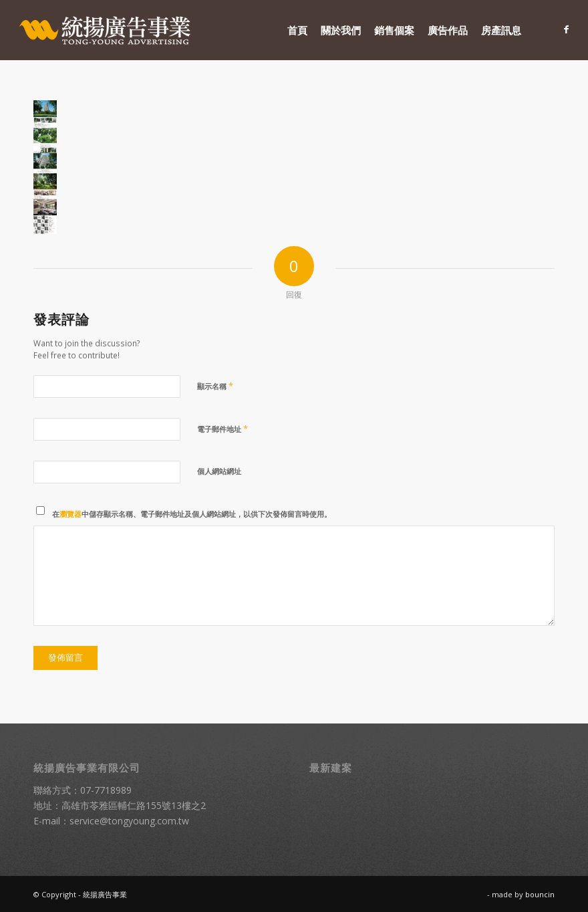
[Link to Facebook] (566, 29)
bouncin (540, 894)
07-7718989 (106, 790)
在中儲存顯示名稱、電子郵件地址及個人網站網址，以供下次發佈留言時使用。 (192, 514)
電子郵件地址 (223, 429)
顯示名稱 (215, 386)
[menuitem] (297, 30)
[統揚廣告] (106, 30)
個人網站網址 (219, 471)
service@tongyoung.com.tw (129, 821)
